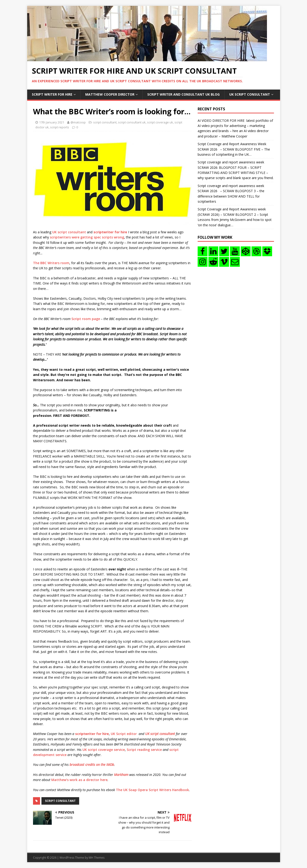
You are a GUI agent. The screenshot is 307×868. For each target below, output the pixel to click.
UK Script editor (124, 734)
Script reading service (144, 750)
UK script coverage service (104, 750)
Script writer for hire (52, 94)
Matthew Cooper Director (110, 94)
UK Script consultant (250, 94)
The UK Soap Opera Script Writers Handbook (152, 790)
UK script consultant (69, 232)
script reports (60, 127)
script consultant (105, 122)
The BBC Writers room (51, 263)
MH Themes (97, 858)
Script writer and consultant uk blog (183, 94)
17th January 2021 (52, 122)
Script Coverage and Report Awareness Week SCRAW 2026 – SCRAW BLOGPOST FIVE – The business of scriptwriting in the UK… (234, 149)
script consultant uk (132, 122)
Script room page (86, 319)
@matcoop (78, 122)
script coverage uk (160, 122)
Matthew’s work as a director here (79, 780)
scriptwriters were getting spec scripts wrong (87, 237)
